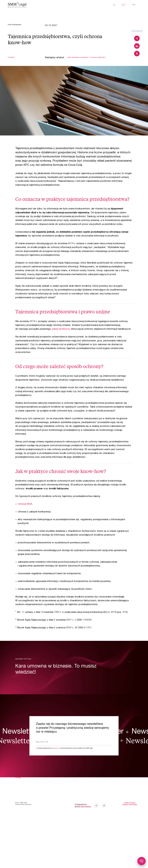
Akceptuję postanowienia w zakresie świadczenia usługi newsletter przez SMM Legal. (65, 748)
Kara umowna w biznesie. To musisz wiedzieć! (86, 58)
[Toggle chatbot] (142, 861)
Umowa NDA (25, 504)
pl (134, 5)
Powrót (11, 58)
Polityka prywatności (130, 803)
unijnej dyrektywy (61, 329)
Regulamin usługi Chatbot (130, 805)
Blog (18, 777)
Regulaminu (56, 748)
